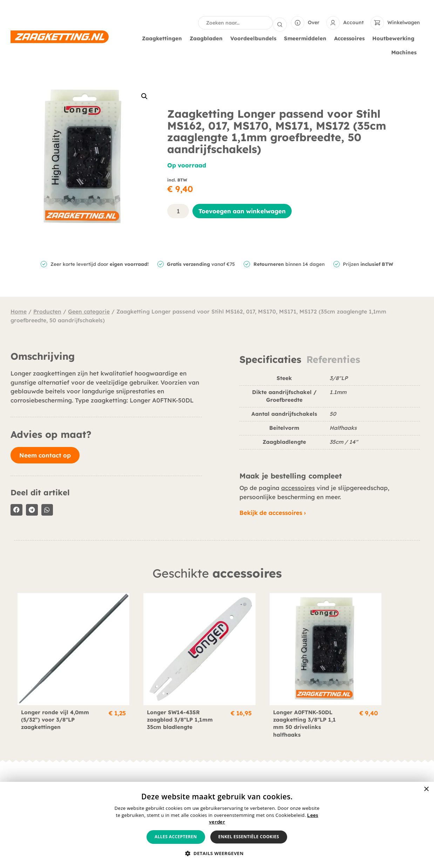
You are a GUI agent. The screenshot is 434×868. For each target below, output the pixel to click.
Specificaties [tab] (270, 359)
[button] (144, 96)
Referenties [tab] (333, 359)
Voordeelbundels (255, 38)
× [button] (426, 789)
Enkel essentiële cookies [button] (249, 837)
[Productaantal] (178, 210)
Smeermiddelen (307, 38)
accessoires (298, 487)
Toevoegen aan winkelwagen (242, 210)
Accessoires (351, 38)
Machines (406, 52)
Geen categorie (89, 311)
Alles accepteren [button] (176, 837)
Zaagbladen (208, 38)
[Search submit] (280, 22)
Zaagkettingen (164, 38)
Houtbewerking (395, 38)
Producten (47, 311)
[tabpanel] (330, 414)
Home (19, 311)
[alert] (217, 825)
